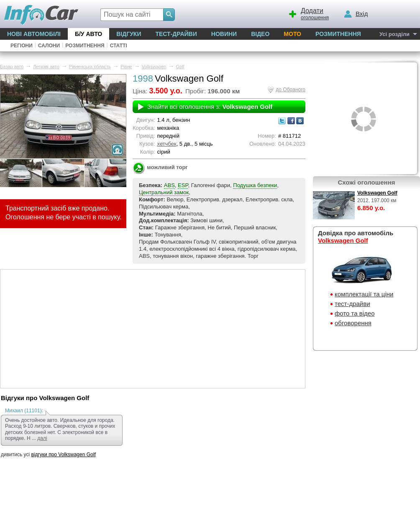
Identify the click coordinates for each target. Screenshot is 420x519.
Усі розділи (394, 34)
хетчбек (167, 144)
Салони (49, 46)
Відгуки (129, 34)
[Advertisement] (153, 328)
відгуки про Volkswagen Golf (63, 455)
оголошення (308, 13)
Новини (224, 34)
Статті (119, 46)
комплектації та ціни (364, 294)
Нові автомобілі (34, 34)
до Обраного (291, 90)
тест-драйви (352, 304)
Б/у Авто (88, 34)
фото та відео (355, 313)
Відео (260, 34)
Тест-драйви (176, 34)
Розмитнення (338, 34)
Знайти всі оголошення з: (210, 107)
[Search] (169, 15)
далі (42, 438)
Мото (292, 34)
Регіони (22, 46)
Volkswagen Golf (377, 193)
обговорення (353, 323)
